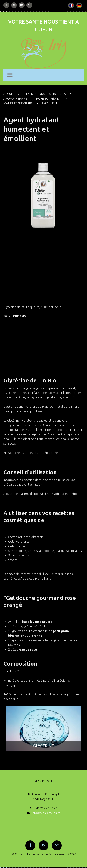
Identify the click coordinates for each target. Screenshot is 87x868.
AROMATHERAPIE (15, 98)
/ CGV (72, 854)
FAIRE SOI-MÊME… (49, 98)
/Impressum (59, 854)
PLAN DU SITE (44, 781)
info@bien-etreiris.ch (46, 813)
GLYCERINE (44, 746)
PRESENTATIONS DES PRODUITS (44, 94)
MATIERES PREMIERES (18, 103)
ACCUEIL (9, 94)
